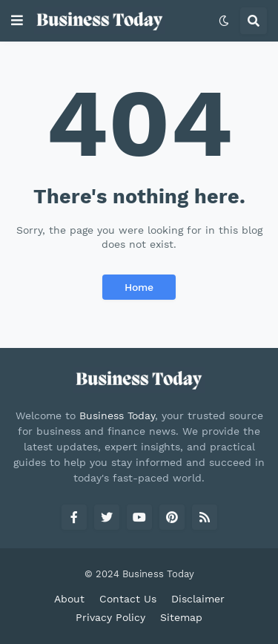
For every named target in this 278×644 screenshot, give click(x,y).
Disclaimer (198, 599)
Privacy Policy (110, 617)
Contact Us (128, 599)
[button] (17, 21)
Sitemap (181, 617)
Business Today (117, 415)
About (69, 599)
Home (139, 287)
